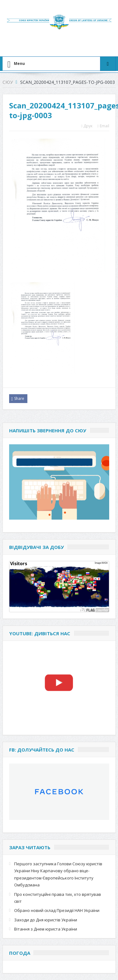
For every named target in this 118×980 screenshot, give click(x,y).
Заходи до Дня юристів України (46, 920)
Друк (87, 126)
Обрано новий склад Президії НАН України (57, 910)
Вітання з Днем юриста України (46, 929)
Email (103, 126)
